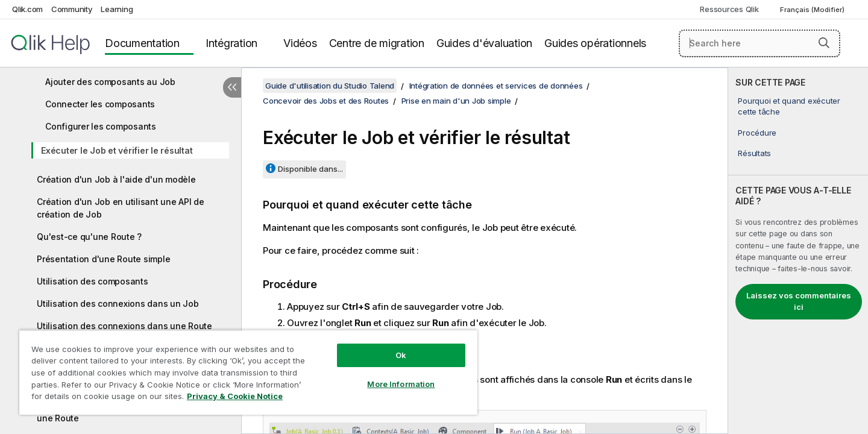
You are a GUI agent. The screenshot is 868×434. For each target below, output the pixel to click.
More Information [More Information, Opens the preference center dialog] (401, 384)
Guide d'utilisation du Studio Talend (330, 86)
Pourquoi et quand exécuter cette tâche (789, 106)
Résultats (754, 153)
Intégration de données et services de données (496, 86)
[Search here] (760, 43)
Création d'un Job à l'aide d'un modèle (116, 179)
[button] (824, 43)
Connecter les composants (100, 104)
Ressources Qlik (729, 9)
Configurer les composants (101, 126)
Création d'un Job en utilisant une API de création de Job (121, 208)
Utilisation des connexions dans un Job (118, 303)
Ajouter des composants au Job (110, 82)
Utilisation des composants (93, 281)
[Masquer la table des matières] (232, 87)
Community (72, 9)
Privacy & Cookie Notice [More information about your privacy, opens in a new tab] (235, 396)
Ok (401, 355)
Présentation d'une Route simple (103, 259)
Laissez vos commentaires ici (799, 301)
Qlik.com (27, 9)
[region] (248, 372)
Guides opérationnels (595, 43)
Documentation (142, 43)
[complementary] (798, 251)
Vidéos (300, 43)
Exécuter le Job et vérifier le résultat (117, 150)
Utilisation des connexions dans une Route (124, 326)
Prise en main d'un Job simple (456, 101)
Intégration (231, 43)
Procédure (757, 133)
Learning (117, 9)
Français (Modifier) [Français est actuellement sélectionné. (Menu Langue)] (813, 10)
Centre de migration (377, 43)
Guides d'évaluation (484, 43)
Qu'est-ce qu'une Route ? (89, 237)
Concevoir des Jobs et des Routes (326, 101)
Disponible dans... (310, 169)
